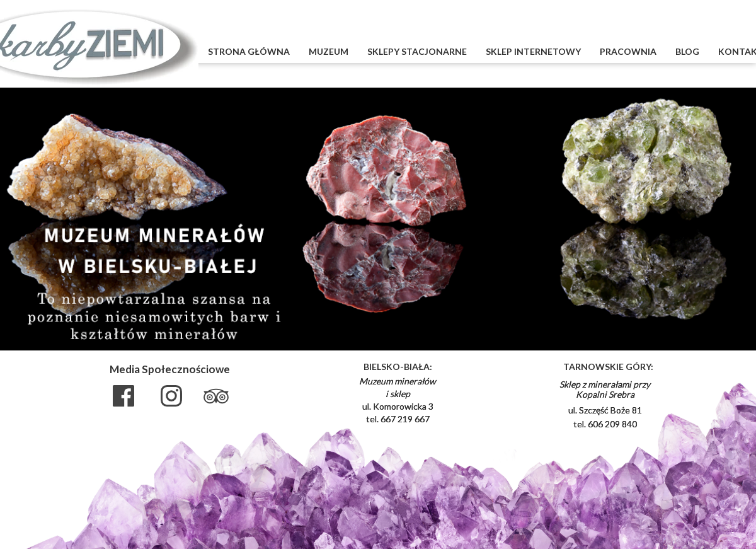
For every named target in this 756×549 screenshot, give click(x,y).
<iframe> (699, 409)
